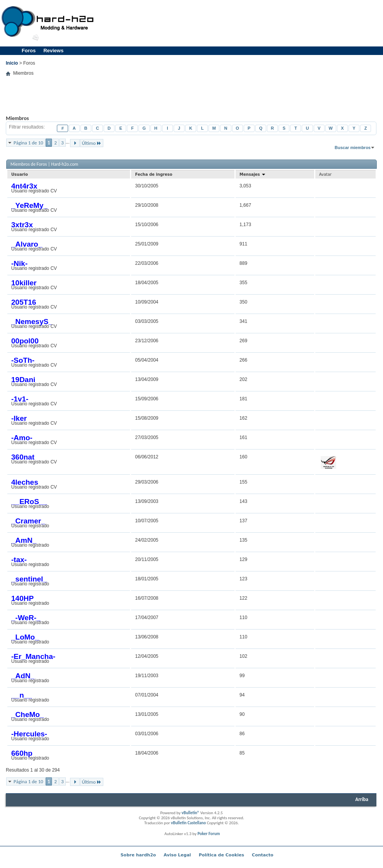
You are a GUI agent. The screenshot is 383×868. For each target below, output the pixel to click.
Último (92, 143)
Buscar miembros (353, 148)
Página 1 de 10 (28, 143)
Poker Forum (209, 834)
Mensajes (253, 174)
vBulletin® (190, 813)
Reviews (53, 51)
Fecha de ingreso (154, 174)
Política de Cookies (221, 855)
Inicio (12, 63)
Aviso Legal (177, 855)
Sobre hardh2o (138, 855)
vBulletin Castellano (188, 823)
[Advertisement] (191, 101)
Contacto (262, 855)
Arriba (362, 799)
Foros (29, 51)
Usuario (20, 174)
